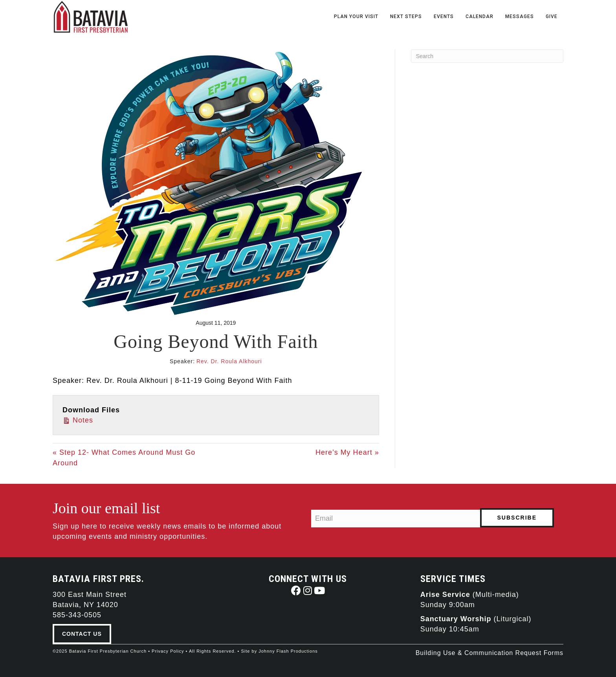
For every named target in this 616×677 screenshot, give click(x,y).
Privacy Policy (168, 651)
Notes (78, 420)
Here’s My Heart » (347, 452)
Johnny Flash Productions (288, 651)
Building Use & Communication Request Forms (489, 653)
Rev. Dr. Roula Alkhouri (229, 361)
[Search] (487, 56)
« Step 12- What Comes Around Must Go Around (124, 457)
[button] (296, 590)
